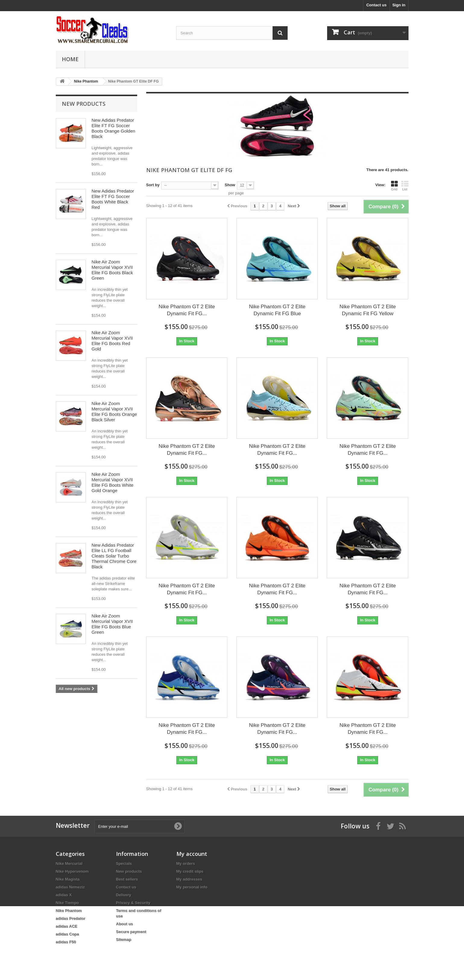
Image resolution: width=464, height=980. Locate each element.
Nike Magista (68, 879)
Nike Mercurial (69, 864)
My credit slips (190, 871)
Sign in (399, 5)
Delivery (124, 895)
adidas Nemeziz (70, 887)
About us (125, 924)
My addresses (189, 879)
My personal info (192, 887)
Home (70, 59)
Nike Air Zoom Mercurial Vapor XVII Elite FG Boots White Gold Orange (113, 482)
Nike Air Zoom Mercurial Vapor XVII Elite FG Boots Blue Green (112, 624)
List (405, 186)
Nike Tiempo (67, 903)
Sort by (153, 185)
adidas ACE (67, 926)
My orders (186, 864)
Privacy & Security (133, 903)
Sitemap (124, 939)
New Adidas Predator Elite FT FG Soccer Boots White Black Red (113, 199)
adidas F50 (66, 942)
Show (230, 185)
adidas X (64, 895)
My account (192, 854)
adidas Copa (67, 934)
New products (84, 104)
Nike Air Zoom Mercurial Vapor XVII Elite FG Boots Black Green (112, 270)
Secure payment (131, 932)
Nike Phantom (69, 911)
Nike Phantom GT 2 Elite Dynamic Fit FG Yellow (368, 310)
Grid (394, 186)
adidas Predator (71, 918)
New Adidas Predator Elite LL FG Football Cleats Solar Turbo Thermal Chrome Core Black (114, 556)
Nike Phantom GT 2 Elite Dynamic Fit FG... (187, 310)
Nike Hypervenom (72, 871)
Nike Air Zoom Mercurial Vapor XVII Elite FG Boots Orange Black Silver (114, 411)
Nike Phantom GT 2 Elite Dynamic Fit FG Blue (277, 310)
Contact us (376, 5)
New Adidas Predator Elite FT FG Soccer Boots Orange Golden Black (114, 128)
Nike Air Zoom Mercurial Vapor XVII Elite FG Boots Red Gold (112, 341)
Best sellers (127, 879)
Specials (124, 864)
